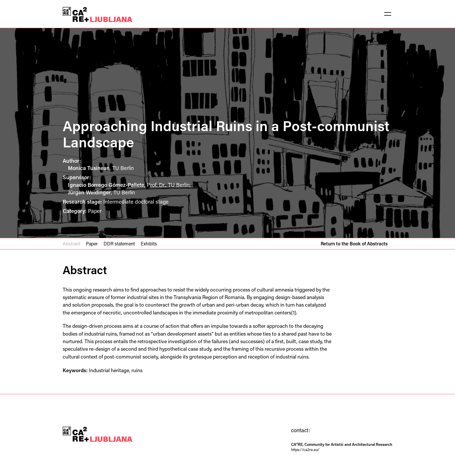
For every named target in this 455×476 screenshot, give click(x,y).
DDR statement (119, 244)
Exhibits (149, 244)
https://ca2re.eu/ (305, 449)
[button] (388, 14)
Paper (92, 244)
